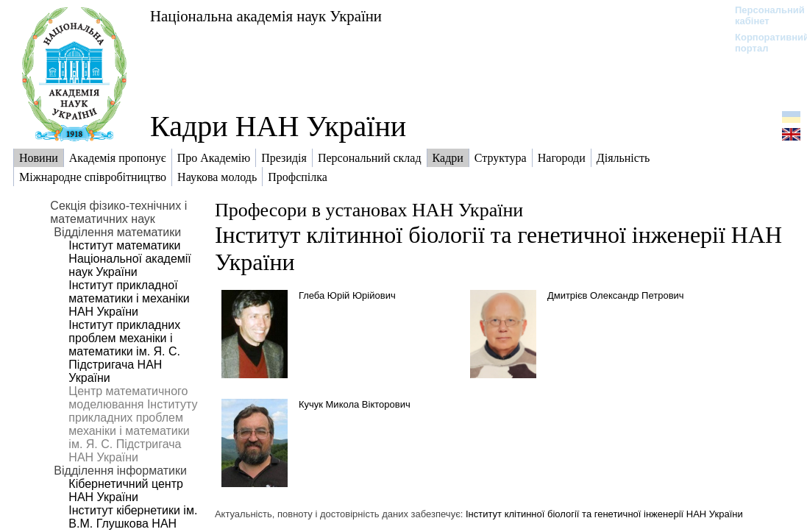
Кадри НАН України (278, 126)
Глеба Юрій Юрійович (347, 295)
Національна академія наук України (266, 16)
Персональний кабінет (762, 15)
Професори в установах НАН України (369, 210)
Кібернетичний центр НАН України (126, 490)
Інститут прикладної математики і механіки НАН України (129, 298)
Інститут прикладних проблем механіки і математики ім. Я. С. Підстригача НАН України (124, 351)
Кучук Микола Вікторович (355, 404)
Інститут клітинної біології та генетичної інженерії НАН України (604, 514)
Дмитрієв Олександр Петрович (616, 295)
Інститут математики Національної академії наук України (129, 259)
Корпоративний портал (762, 43)
